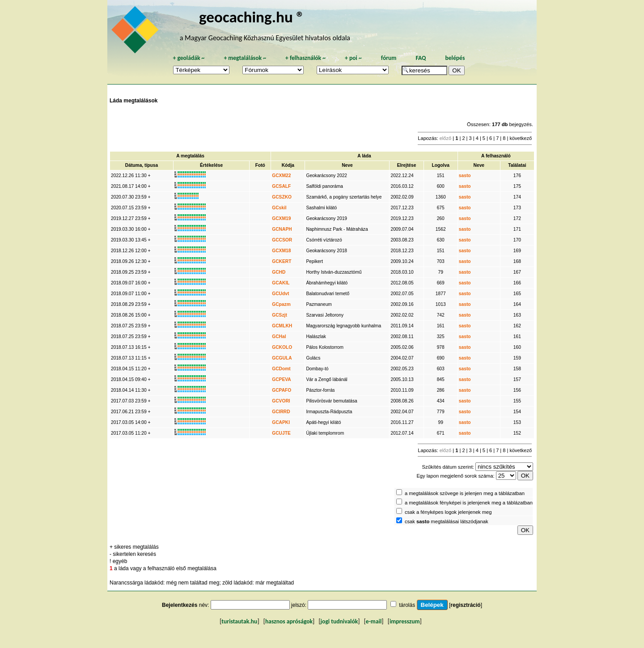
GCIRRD (281, 412)
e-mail (374, 621)
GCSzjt (280, 315)
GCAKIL (281, 283)
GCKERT (282, 261)
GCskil (279, 208)
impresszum (405, 621)
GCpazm (281, 304)
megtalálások (245, 58)
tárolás (407, 605)
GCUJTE (281, 433)
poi (353, 58)
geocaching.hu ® (252, 17)
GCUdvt (280, 294)
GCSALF (281, 186)
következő (521, 138)
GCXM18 (281, 251)
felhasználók (305, 58)
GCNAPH (282, 229)
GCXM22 (281, 176)
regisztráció (465, 605)
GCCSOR (282, 240)
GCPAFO (282, 390)
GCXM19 (281, 218)
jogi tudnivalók (339, 621)
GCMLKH (282, 326)
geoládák (189, 58)
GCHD (279, 272)
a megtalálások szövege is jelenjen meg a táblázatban (465, 493)
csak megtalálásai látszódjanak (447, 521)
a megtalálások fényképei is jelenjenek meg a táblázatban (469, 503)
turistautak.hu (239, 621)
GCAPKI (281, 422)
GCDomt (281, 369)
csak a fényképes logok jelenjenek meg (448, 512)
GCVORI (281, 401)
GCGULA (282, 358)
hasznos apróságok (289, 621)
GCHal (279, 337)
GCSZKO (282, 197)
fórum (389, 58)
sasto (465, 176)
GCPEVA (281, 379)
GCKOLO (282, 347)
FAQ (421, 58)
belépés (455, 58)
